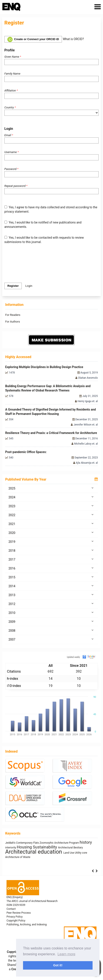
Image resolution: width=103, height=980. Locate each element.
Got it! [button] (58, 965)
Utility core (81, 853)
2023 (51, 506)
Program (74, 843)
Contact (11, 909)
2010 (51, 613)
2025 (51, 488)
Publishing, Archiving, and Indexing (27, 925)
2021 (51, 524)
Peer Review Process (19, 913)
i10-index (14, 686)
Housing (25, 847)
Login (29, 286)
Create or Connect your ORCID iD (33, 39)
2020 (51, 533)
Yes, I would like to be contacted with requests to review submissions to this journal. (44, 240)
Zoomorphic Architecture (54, 843)
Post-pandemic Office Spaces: (26, 452)
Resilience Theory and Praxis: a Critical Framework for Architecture (51, 433)
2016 (51, 568)
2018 (51, 550)
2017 (51, 559)
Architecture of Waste (18, 857)
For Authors (13, 322)
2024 (51, 497)
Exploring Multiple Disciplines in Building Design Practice (44, 367)
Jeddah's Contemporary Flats (22, 843)
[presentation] (37, 263)
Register (13, 286)
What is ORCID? (73, 39)
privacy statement (16, 212)
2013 (51, 595)
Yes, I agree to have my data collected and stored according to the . (51, 209)
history (86, 842)
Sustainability (45, 847)
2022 (51, 515)
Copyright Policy (16, 921)
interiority (11, 848)
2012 (51, 604)
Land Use (69, 853)
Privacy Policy (15, 917)
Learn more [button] (66, 954)
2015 (51, 577)
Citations (14, 671)
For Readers (13, 315)
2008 (51, 630)
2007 (51, 639)
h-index (12, 679)
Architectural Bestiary (70, 848)
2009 (51, 621)
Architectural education (34, 852)
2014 (51, 586)
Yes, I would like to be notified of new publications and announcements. (43, 225)
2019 (51, 541)
